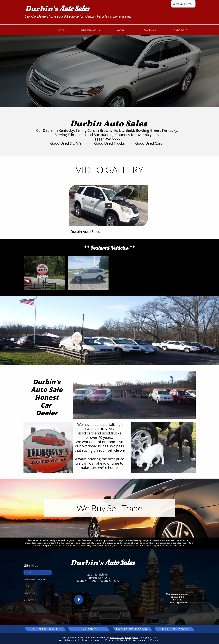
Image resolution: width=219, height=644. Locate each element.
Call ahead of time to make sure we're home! (102, 465)
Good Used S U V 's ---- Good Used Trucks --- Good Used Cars (107, 143)
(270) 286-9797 (183, 4)
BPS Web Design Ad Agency (124, 637)
